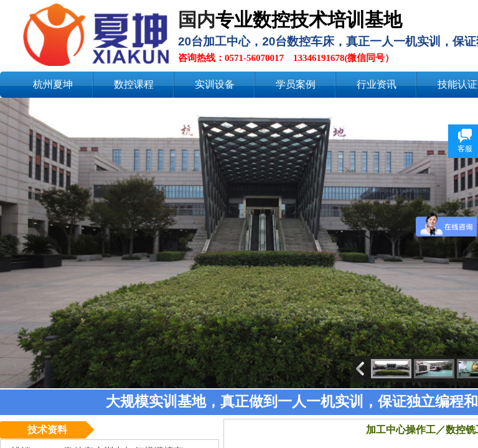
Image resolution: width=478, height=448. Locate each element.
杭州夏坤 (53, 84)
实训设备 (215, 84)
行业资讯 (377, 84)
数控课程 (134, 84)
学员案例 (296, 84)
